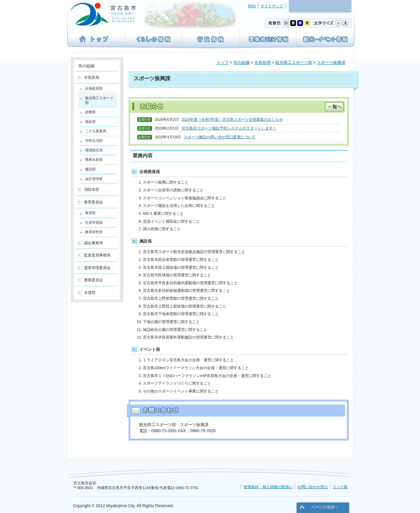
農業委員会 (93, 280)
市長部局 (262, 62)
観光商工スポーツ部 (294, 62)
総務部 (90, 112)
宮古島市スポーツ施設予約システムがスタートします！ (229, 128)
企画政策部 (94, 88)
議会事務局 (93, 243)
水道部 (90, 293)
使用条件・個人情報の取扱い (268, 487)
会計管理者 (94, 179)
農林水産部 (94, 160)
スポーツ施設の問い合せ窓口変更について (220, 137)
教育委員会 (93, 202)
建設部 (90, 169)
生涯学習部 (94, 223)
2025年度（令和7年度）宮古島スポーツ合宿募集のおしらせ (232, 119)
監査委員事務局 (97, 255)
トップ (223, 62)
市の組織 (242, 62)
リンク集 (340, 487)
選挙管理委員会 (97, 268)
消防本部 (92, 190)
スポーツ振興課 (331, 62)
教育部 (90, 213)
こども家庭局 (96, 131)
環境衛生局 (94, 150)
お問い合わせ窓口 (313, 487)
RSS (252, 6)
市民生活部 (94, 141)
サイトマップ (272, 6)
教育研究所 (94, 232)
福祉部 (90, 122)
